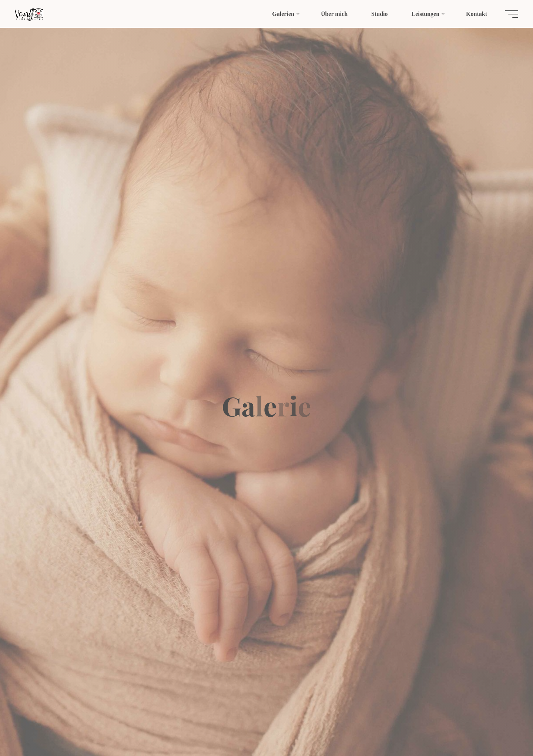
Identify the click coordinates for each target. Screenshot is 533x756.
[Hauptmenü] (512, 14)
